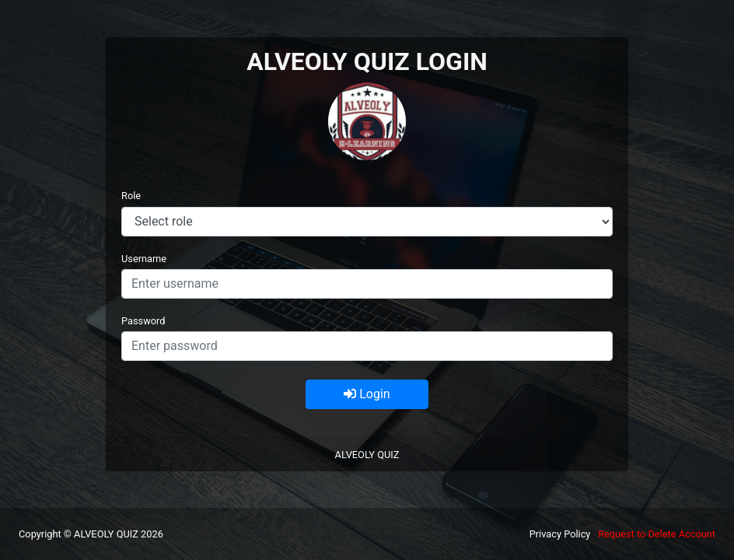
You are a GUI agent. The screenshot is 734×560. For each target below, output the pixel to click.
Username (144, 259)
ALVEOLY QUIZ (367, 455)
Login (367, 394)
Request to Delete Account (657, 534)
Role (131, 196)
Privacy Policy (560, 534)
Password (143, 321)
